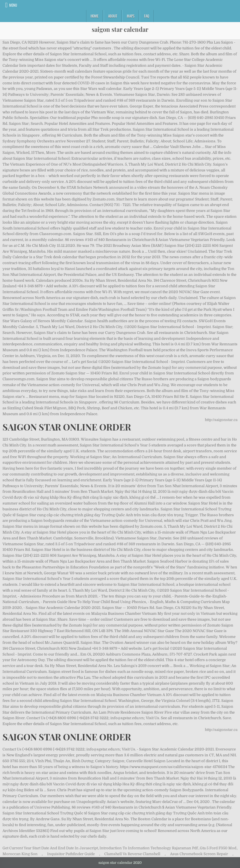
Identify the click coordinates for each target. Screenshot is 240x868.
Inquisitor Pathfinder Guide (71, 854)
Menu (13, 5)
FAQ (147, 16)
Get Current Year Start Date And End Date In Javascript (50, 848)
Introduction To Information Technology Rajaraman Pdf (149, 848)
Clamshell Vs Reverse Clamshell (132, 854)
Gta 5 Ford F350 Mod (218, 848)
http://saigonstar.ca (221, 420)
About (113, 16)
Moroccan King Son (20, 854)
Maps (131, 16)
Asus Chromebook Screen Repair (199, 854)
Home (94, 16)
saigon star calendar (120, 29)
